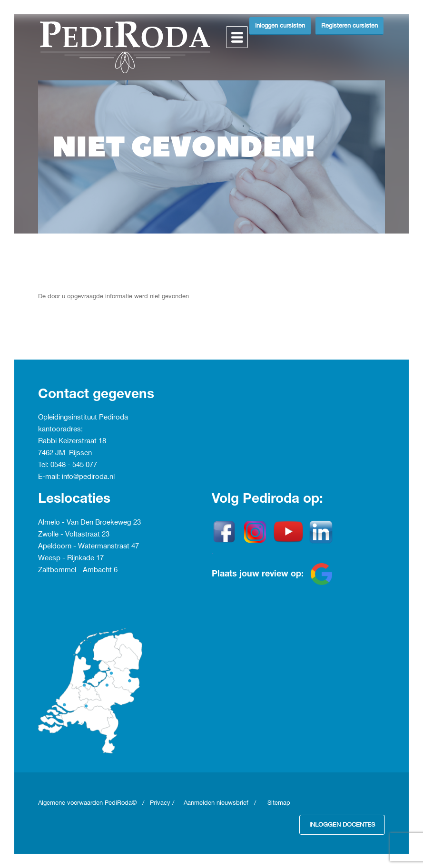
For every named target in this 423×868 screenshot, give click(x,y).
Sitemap (279, 803)
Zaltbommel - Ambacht (76, 570)
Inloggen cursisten (280, 26)
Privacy (160, 803)
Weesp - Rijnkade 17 (71, 558)
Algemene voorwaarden (71, 803)
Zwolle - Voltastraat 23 (74, 535)
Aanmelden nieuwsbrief (216, 803)
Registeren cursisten (349, 26)
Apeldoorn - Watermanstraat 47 (89, 546)
